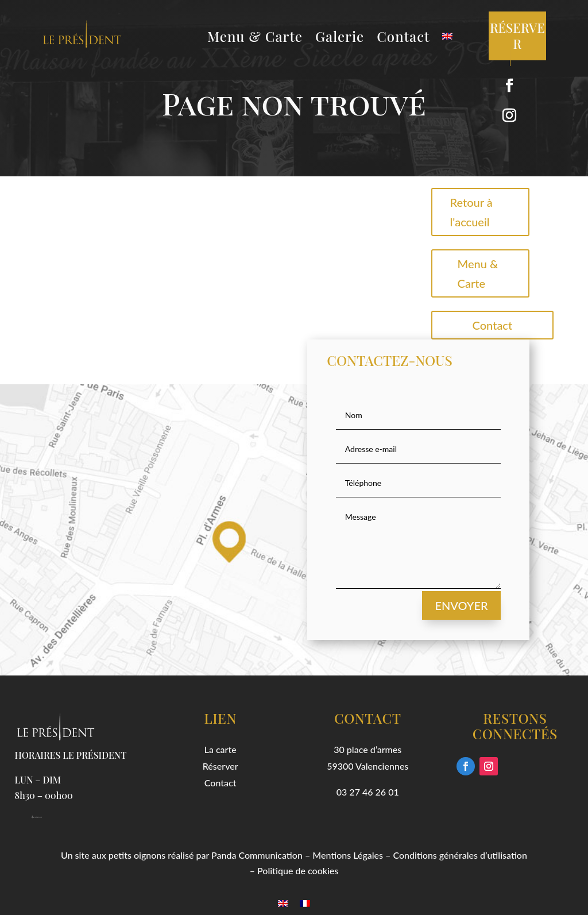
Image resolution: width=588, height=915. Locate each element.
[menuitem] (447, 38)
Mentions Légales (348, 855)
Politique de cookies (298, 870)
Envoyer (461, 605)
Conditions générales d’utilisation (460, 855)
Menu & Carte (255, 38)
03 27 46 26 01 (368, 792)
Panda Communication (257, 855)
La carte (220, 749)
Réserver (220, 766)
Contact (403, 38)
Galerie (340, 38)
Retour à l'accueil (471, 212)
